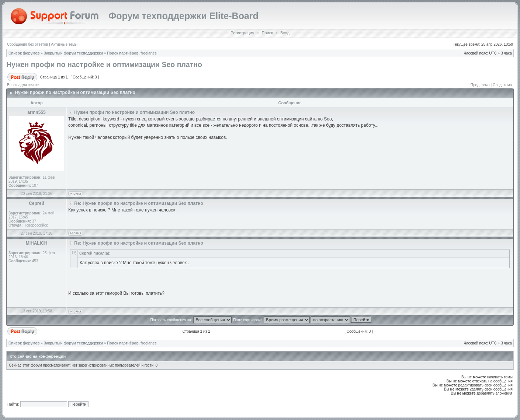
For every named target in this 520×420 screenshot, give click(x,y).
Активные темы (64, 44)
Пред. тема (480, 85)
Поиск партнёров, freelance (132, 53)
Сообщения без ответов (27, 44)
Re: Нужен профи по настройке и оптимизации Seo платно (138, 203)
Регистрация (242, 33)
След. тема (502, 85)
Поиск (267, 33)
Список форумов (24, 53)
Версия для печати (23, 85)
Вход (285, 33)
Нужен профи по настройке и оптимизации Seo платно (104, 64)
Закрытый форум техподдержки (74, 53)
